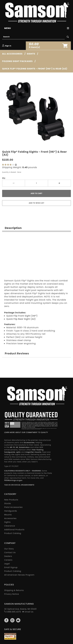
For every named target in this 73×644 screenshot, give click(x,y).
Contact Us (10, 552)
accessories (29, 443)
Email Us (28, 612)
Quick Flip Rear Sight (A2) (21, 319)
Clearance (10, 526)
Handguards (11, 511)
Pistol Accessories (13, 507)
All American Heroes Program (19, 575)
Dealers (8, 556)
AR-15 (12, 447)
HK (17, 447)
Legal (7, 564)
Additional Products (14, 530)
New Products (11, 500)
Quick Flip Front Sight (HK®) (22, 316)
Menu (8, 28)
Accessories (10, 518)
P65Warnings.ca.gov (13, 480)
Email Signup (11, 567)
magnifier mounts (33, 452)
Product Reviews (17, 353)
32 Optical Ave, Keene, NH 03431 (20, 609)
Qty (4, 178)
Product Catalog (13, 533)
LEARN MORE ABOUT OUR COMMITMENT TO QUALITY (26, 432)
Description (13, 228)
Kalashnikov (24, 447)
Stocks (8, 503)
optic (18, 452)
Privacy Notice (12, 594)
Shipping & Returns (14, 590)
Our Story (9, 549)
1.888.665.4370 (14, 612)
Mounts (8, 515)
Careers (8, 560)
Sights (7, 522)
